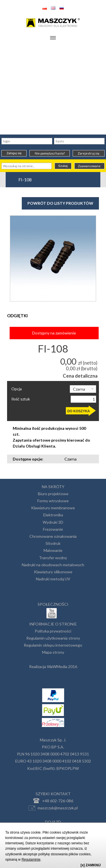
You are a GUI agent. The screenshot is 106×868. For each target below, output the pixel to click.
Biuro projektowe (53, 494)
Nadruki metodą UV (53, 579)
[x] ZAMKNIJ (91, 865)
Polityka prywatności (53, 631)
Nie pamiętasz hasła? (50, 153)
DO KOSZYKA (79, 411)
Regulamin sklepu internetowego (53, 645)
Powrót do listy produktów (60, 203)
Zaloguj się (14, 153)
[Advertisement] (53, 89)
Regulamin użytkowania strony (53, 638)
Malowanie (53, 550)
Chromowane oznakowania (53, 536)
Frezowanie (53, 529)
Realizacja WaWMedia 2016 (53, 667)
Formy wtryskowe (53, 501)
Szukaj (63, 166)
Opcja (17, 389)
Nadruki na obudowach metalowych (53, 565)
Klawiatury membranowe (53, 508)
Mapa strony (53, 652)
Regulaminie (31, 860)
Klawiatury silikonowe (53, 572)
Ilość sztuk (21, 399)
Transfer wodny (53, 558)
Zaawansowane (89, 166)
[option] (53, 258)
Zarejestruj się (89, 153)
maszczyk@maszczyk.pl (53, 808)
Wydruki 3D (53, 522)
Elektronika (53, 515)
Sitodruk (53, 543)
